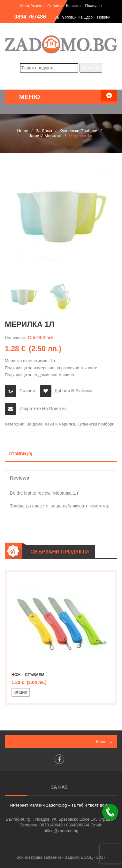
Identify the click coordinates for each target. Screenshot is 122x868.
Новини (104, 17)
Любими (54, 6)
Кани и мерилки (46, 136)
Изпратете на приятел (43, 409)
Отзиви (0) (20, 454)
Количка (73, 6)
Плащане (93, 6)
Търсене (91, 68)
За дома (44, 131)
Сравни (27, 391)
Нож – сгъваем (28, 675)
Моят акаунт (31, 6)
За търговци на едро (73, 17)
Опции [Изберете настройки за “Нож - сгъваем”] (21, 692)
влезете (40, 506)
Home (23, 131)
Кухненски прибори (79, 131)
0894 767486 (30, 17)
